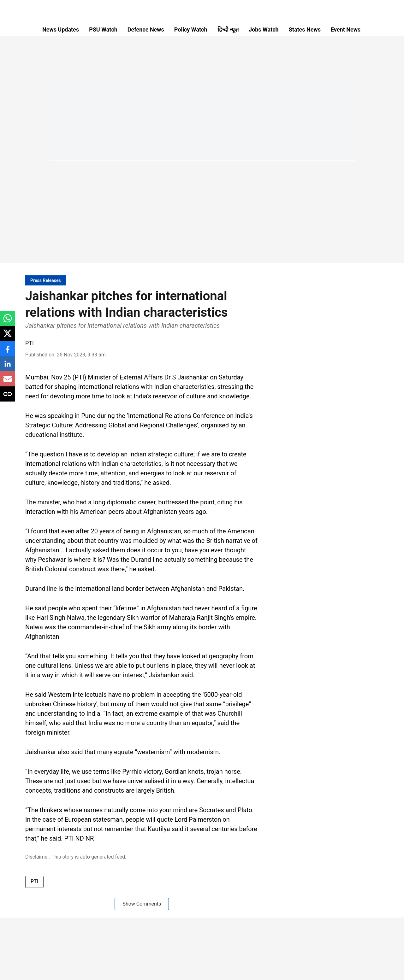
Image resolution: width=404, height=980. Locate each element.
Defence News (146, 29)
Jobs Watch (264, 29)
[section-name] (46, 280)
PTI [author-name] (30, 343)
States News (305, 29)
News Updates (61, 29)
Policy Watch (191, 29)
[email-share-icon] (8, 382)
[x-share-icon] (8, 337)
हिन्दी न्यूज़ (228, 29)
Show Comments (142, 904)
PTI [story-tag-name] (34, 881)
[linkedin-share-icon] (8, 367)
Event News (346, 29)
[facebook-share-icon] (8, 352)
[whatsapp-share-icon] (8, 322)
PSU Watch (103, 29)
